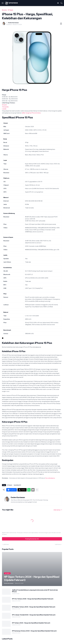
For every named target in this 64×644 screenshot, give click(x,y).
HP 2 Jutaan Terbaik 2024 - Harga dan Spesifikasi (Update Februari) (34, 615)
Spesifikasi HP (17, 485)
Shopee (4, 105)
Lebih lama (58, 544)
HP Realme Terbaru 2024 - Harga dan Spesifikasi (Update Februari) (34, 607)
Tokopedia (5, 107)
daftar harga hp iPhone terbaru (31, 113)
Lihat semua (57, 510)
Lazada (4, 109)
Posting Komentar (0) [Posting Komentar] (32, 539)
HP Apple (11, 10)
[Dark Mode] (58, 3)
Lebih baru (6, 544)
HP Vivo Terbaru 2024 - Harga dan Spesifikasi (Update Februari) (33, 599)
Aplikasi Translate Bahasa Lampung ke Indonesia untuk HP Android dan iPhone (35, 591)
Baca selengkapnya (50, 478)
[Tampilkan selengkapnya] (37, 490)
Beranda (4, 10)
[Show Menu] (3, 3)
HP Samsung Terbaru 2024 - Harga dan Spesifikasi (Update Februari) (34, 631)
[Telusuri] (61, 3)
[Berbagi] (60, 24)
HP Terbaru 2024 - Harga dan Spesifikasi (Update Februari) (31, 623)
